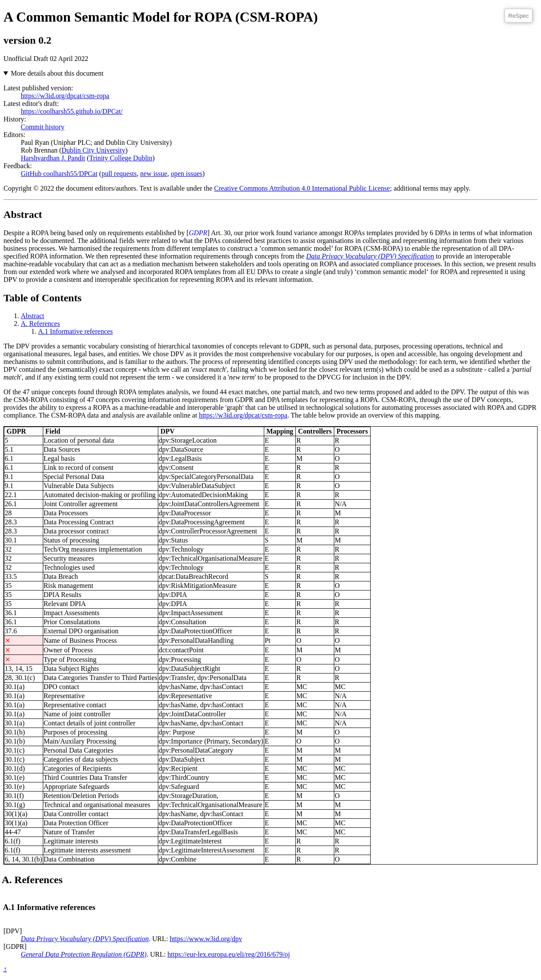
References (40, 324)
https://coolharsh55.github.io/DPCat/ (72, 111)
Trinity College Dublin (121, 158)
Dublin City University (93, 150)
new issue (154, 174)
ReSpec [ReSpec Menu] (518, 16)
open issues (187, 174)
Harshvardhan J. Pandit (53, 158)
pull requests (119, 174)
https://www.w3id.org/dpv (206, 939)
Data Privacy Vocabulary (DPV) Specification (370, 256)
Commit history (43, 127)
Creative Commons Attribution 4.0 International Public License (302, 188)
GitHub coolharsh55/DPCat (59, 174)
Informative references (75, 331)
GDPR (198, 233)
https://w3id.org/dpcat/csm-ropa (65, 96)
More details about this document (57, 73)
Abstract (32, 316)
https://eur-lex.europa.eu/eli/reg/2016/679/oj (229, 954)
